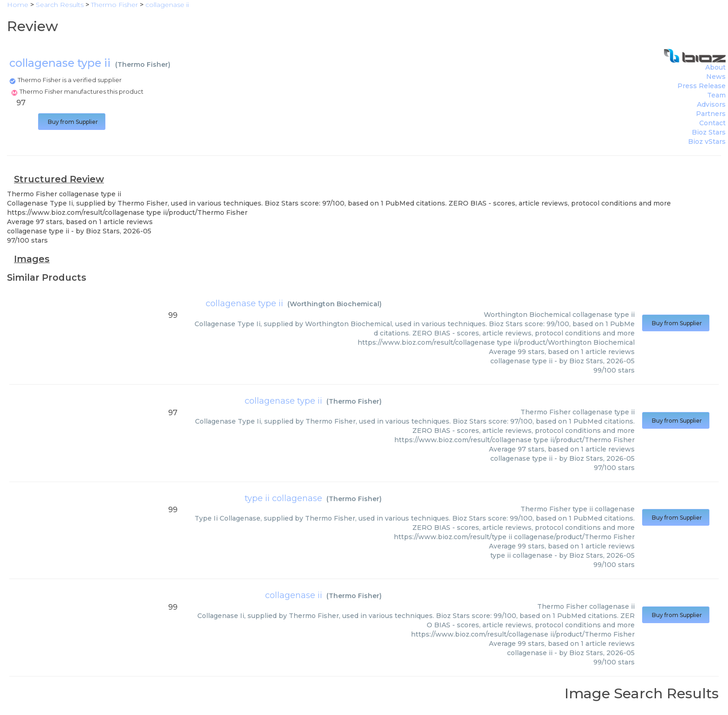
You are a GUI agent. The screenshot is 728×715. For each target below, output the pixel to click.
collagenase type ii (244, 303)
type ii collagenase (283, 498)
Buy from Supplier (72, 122)
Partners (711, 114)
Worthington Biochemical (335, 304)
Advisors (711, 104)
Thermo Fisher (143, 64)
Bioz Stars (709, 132)
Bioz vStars (707, 142)
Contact (712, 123)
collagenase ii (294, 595)
